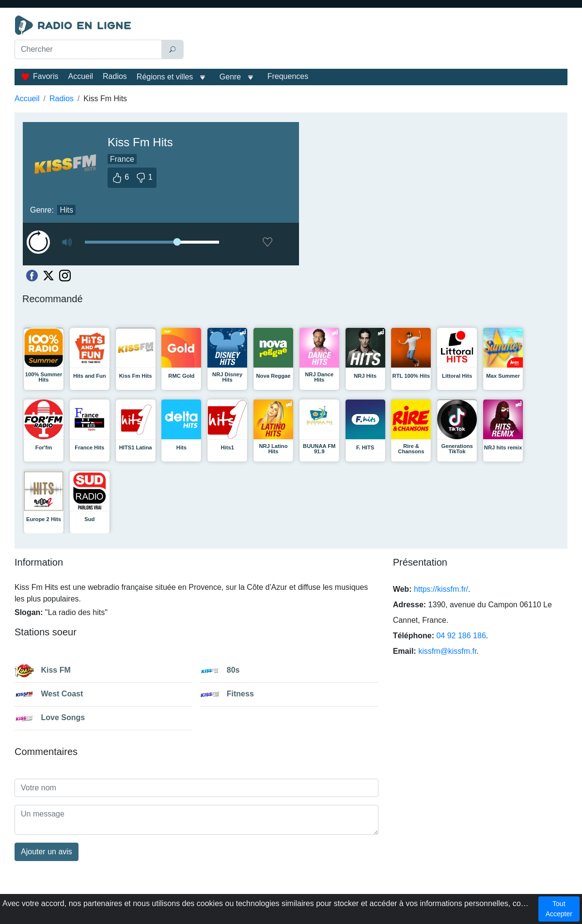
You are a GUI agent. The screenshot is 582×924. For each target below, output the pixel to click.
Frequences (288, 76)
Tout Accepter (559, 909)
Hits (66, 210)
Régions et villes (165, 77)
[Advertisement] (378, 40)
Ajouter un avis (47, 852)
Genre (230, 77)
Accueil (80, 76)
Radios (115, 76)
